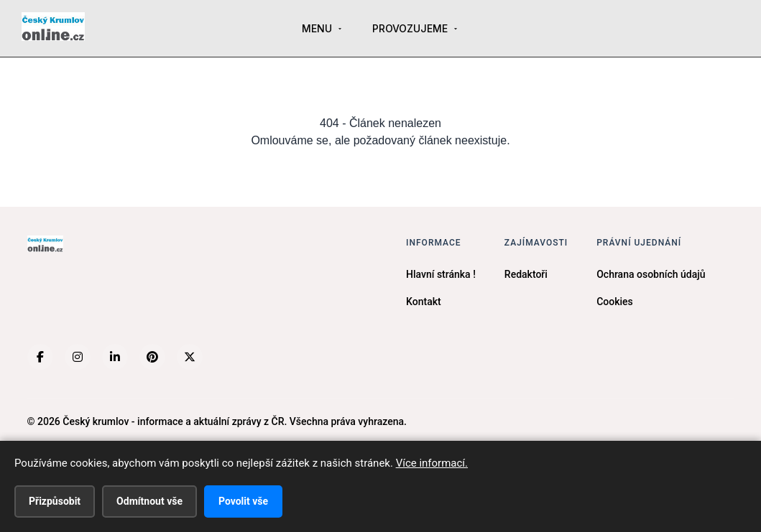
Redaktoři (526, 274)
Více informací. (432, 463)
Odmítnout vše (149, 501)
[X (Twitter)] (190, 357)
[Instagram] (78, 357)
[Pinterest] (152, 357)
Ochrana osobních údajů (651, 274)
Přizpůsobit (55, 501)
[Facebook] (40, 357)
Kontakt (424, 302)
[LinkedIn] (115, 357)
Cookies (615, 302)
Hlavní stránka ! (441, 274)
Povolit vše (243, 501)
